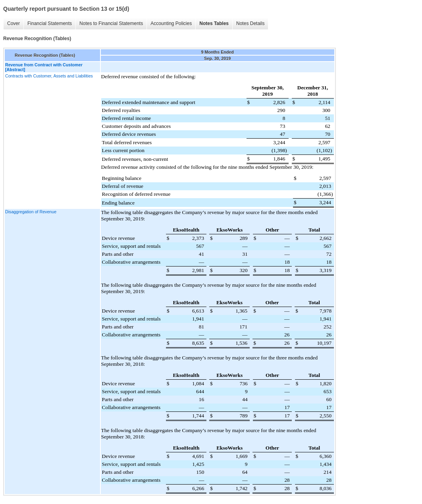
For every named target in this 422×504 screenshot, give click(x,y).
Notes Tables (214, 23)
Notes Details (250, 23)
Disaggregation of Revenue (31, 212)
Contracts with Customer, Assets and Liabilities (49, 76)
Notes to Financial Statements (111, 23)
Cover (13, 23)
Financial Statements (50, 23)
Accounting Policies (171, 23)
